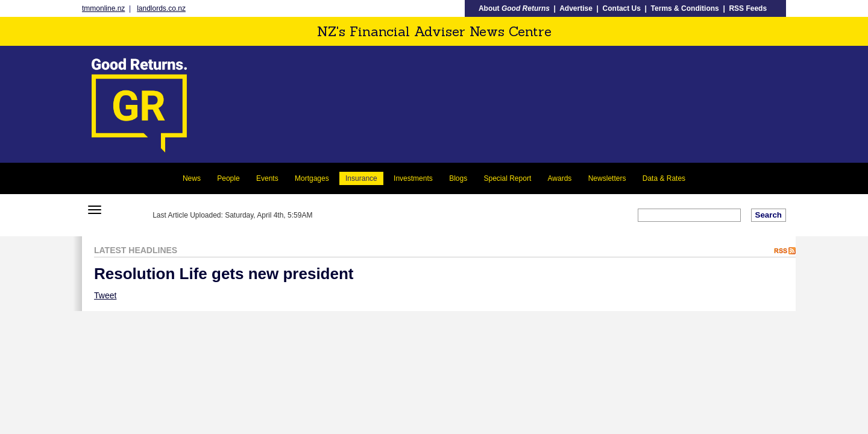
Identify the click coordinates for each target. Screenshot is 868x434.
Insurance (361, 178)
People (228, 178)
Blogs (458, 178)
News (192, 178)
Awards (560, 178)
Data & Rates (664, 178)
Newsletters (607, 178)
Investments (413, 178)
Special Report (508, 178)
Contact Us (622, 8)
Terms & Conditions (685, 8)
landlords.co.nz (161, 8)
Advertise (576, 8)
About (514, 8)
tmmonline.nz (103, 8)
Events (267, 178)
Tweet (105, 295)
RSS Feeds (748, 8)
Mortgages (312, 178)
